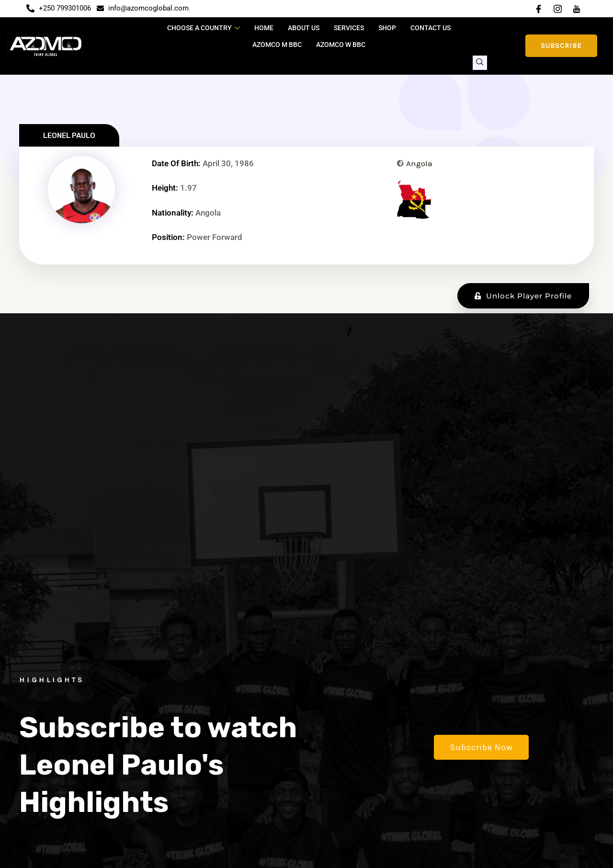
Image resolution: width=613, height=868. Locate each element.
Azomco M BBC (277, 45)
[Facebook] (538, 9)
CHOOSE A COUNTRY (204, 28)
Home (264, 28)
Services (349, 28)
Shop (387, 28)
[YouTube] (577, 9)
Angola (419, 163)
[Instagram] (557, 9)
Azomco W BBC (341, 45)
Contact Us (431, 28)
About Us (304, 28)
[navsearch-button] (480, 63)
